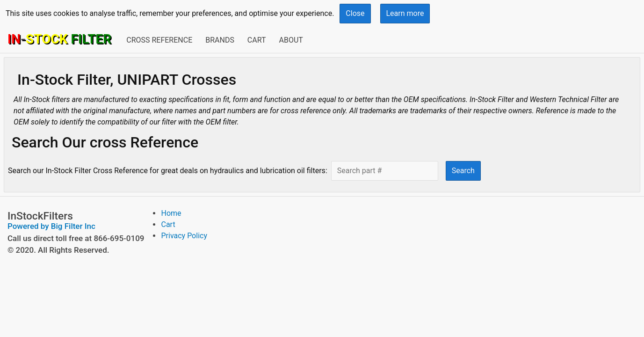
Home (171, 213)
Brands (220, 40)
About (291, 40)
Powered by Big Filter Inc (51, 226)
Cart (257, 40)
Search (463, 171)
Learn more (405, 13)
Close (355, 13)
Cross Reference (159, 40)
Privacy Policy (184, 236)
